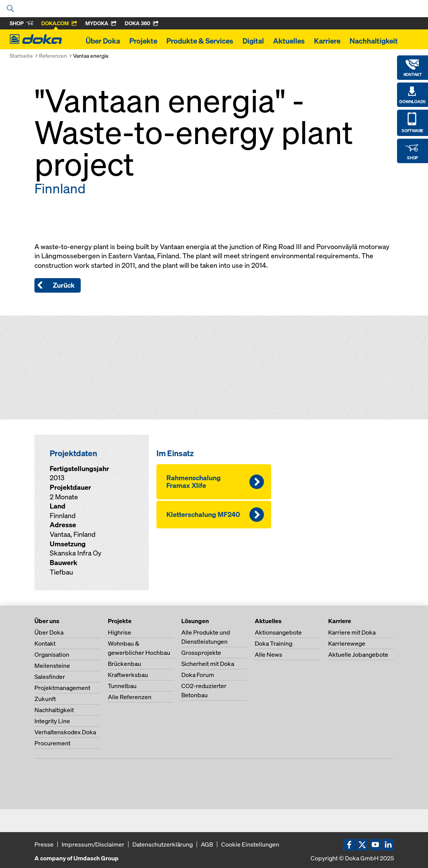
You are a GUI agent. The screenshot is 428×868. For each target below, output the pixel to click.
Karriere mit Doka (352, 632)
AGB (207, 844)
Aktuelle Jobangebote (358, 654)
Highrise (120, 632)
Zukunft (45, 699)
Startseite (21, 56)
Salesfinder (50, 677)
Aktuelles (289, 41)
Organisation (52, 654)
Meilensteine (52, 666)
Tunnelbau (122, 686)
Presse (44, 844)
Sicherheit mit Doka (208, 664)
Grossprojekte (201, 653)
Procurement (52, 743)
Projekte (143, 41)
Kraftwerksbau (128, 675)
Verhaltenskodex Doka (65, 732)
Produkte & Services (200, 41)
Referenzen (53, 56)
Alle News (269, 654)
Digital (253, 41)
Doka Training (273, 643)
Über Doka (103, 41)
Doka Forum (198, 675)
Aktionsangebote (278, 632)
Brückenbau (124, 664)
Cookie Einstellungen (250, 844)
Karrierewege (347, 643)
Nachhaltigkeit (374, 41)
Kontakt (45, 643)
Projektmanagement (62, 688)
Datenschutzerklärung (163, 844)
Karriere (327, 41)
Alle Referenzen (130, 697)
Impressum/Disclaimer (93, 844)
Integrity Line (52, 721)
